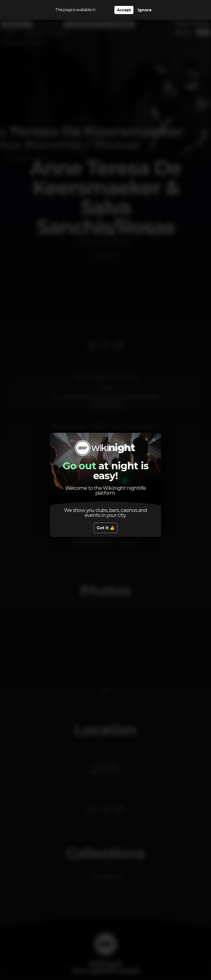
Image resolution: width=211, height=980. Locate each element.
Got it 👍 (106, 528)
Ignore (145, 10)
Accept (124, 10)
